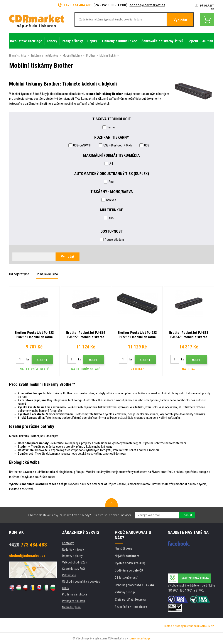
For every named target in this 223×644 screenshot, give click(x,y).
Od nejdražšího (19, 274)
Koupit (42, 360)
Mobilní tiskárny (72, 55)
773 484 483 (28, 545)
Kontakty (68, 543)
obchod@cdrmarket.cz (147, 5)
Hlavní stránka (18, 55)
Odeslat (187, 515)
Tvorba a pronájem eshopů (180, 626)
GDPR (66, 588)
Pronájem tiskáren (73, 601)
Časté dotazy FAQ (73, 569)
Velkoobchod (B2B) (74, 562)
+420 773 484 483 (75, 5)
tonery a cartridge (139, 638)
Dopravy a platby (72, 556)
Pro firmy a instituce (75, 594)
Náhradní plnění (72, 607)
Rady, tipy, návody (73, 550)
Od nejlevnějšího (47, 274)
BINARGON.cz (206, 626)
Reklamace (69, 575)
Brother (91, 55)
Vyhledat (180, 20)
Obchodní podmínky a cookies (81, 582)
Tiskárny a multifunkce (45, 55)
